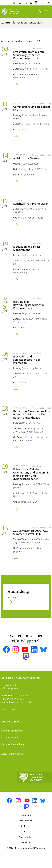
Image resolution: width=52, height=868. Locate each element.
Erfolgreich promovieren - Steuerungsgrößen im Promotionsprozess (29, 55)
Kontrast (15, 3)
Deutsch (43, 3)
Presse (26, 832)
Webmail (26, 3)
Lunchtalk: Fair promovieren (31, 204)
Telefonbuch (20, 3)
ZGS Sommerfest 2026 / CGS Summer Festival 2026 (31, 532)
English (49, 3)
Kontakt (6, 709)
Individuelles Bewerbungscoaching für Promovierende (29, 305)
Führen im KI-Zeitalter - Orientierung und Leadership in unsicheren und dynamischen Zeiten (31, 474)
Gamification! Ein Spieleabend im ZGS (32, 108)
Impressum (26, 815)
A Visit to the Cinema (26, 158)
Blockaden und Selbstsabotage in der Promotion (27, 360)
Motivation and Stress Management (27, 248)
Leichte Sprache (37, 3)
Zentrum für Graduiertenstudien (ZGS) (21, 41)
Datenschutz (26, 821)
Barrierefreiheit (26, 837)
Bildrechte (26, 826)
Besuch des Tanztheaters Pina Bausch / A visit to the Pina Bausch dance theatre (32, 414)
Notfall (31, 3)
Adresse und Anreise (12, 754)
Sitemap (26, 843)
